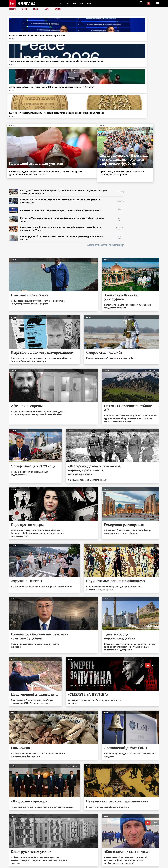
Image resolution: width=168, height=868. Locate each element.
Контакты (14, 861)
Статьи (25, 9)
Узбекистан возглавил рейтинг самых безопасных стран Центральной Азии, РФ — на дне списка (64, 40)
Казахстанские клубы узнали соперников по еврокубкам (25, 37)
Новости (12, 9)
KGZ (61, 3)
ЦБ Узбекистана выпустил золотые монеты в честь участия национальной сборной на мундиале (139, 40)
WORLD (92, 3)
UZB (83, 3)
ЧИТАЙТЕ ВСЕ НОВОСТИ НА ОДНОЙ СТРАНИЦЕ (105, 172)
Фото (48, 9)
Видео (37, 9)
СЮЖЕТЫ (59, 9)
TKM (76, 3)
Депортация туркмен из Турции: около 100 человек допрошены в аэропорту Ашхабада (103, 40)
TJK (68, 3)
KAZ (54, 3)
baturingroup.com (101, 866)
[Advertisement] (144, 149)
